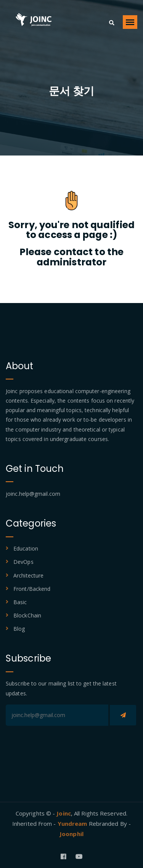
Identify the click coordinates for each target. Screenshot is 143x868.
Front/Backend (32, 589)
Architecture (28, 575)
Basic (20, 602)
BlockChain (27, 615)
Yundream (73, 824)
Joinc (64, 813)
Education (26, 548)
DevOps (23, 562)
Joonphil (71, 834)
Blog (19, 629)
